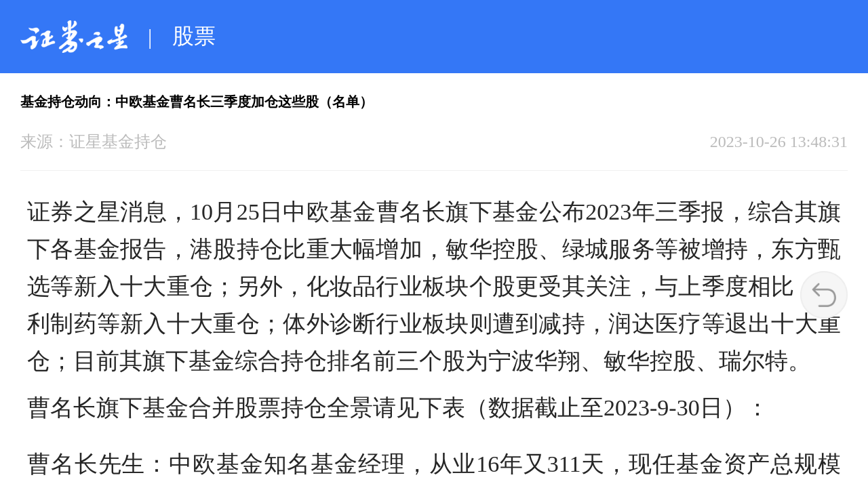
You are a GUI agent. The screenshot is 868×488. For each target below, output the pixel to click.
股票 (194, 36)
